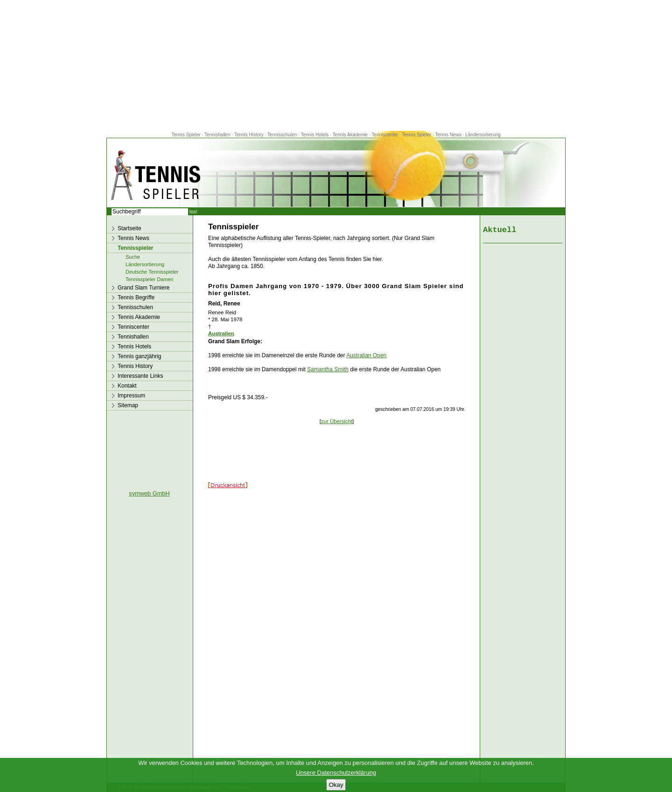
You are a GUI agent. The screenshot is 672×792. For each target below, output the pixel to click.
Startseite (129, 228)
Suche (133, 257)
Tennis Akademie (351, 135)
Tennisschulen (282, 135)
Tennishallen (218, 135)
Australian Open (366, 355)
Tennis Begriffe (136, 297)
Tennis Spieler (186, 135)
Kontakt (127, 386)
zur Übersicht (337, 421)
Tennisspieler (135, 248)
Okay (336, 785)
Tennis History (249, 135)
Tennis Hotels (315, 135)
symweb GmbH (149, 493)
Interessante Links (140, 376)
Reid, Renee (224, 304)
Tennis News (448, 135)
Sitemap (128, 405)
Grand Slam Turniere (143, 288)
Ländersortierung (483, 135)
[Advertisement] (336, 65)
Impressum (131, 396)
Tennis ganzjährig (139, 356)
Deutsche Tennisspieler (152, 272)
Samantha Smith (328, 369)
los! (193, 212)
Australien (221, 333)
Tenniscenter (385, 135)
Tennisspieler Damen (150, 279)
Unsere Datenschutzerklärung (336, 773)
